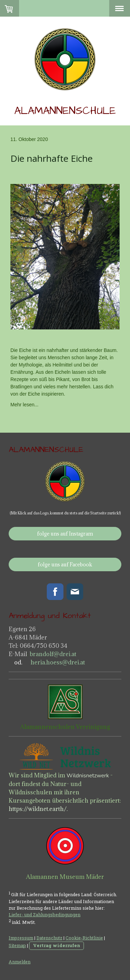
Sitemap (17, 945)
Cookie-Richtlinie (84, 938)
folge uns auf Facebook (65, 564)
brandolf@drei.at (53, 654)
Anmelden (20, 962)
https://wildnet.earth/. (38, 809)
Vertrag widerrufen (57, 945)
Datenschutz (49, 938)
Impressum (21, 938)
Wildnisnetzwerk (88, 776)
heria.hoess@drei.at (57, 662)
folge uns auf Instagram (65, 534)
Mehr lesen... (24, 405)
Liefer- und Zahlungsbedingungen (45, 915)
